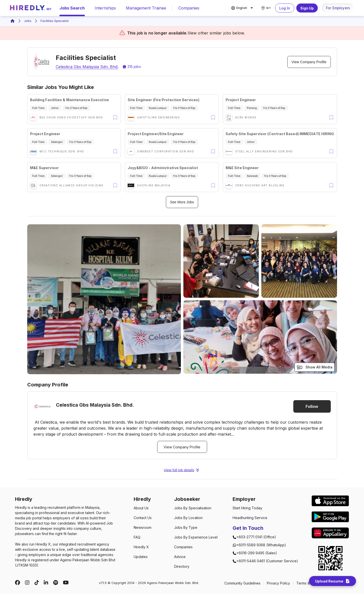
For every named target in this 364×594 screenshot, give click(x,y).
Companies (189, 8)
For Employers (338, 8)
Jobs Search (72, 8)
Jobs (28, 21)
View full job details (182, 470)
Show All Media (315, 367)
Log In (285, 8)
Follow (312, 406)
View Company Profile (309, 62)
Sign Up (307, 8)
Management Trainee (146, 8)
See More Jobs (182, 202)
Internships (105, 8)
